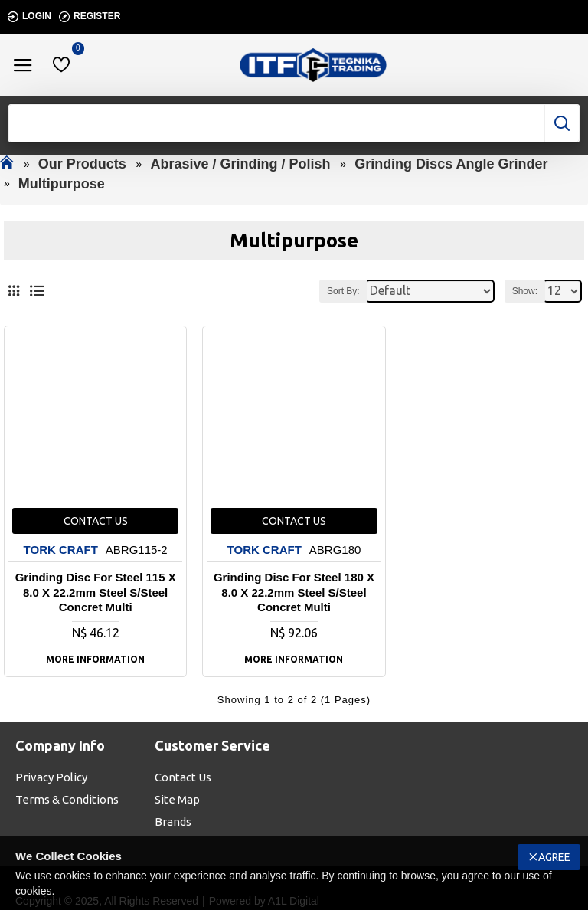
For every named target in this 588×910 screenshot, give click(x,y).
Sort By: (343, 291)
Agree (554, 857)
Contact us (96, 521)
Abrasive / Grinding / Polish (240, 164)
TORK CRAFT (61, 550)
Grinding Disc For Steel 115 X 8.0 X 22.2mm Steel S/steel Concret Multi (96, 592)
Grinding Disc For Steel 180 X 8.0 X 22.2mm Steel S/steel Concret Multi (294, 592)
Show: (525, 291)
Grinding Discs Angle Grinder (451, 164)
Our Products (82, 164)
